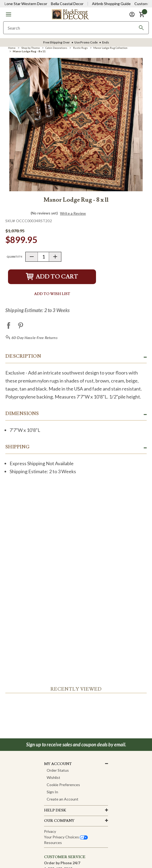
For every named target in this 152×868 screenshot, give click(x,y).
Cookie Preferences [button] (63, 785)
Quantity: (15, 257)
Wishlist (53, 777)
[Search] (141, 28)
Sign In (52, 792)
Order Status (58, 770)
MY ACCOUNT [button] (58, 764)
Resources (53, 843)
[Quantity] (43, 257)
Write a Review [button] (73, 213)
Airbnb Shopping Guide (111, 4)
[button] (9, 14)
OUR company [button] (59, 821)
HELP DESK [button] (55, 810)
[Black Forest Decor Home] (70, 14)
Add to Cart (52, 277)
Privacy (50, 831)
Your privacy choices (66, 837)
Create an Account (63, 799)
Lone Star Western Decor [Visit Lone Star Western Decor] (26, 4)
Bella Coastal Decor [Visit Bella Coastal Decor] (67, 4)
